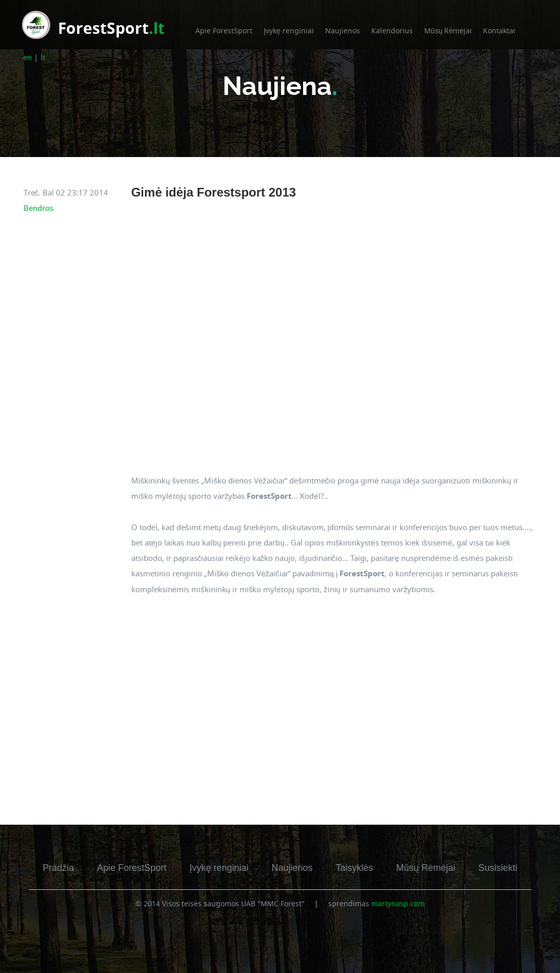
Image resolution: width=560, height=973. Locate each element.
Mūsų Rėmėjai (448, 31)
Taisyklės (355, 868)
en (27, 57)
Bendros (38, 208)
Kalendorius (392, 31)
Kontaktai (499, 31)
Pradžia (58, 868)
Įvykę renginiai (289, 31)
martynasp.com (398, 903)
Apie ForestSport (224, 31)
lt (43, 57)
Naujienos (343, 31)
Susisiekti (498, 868)
